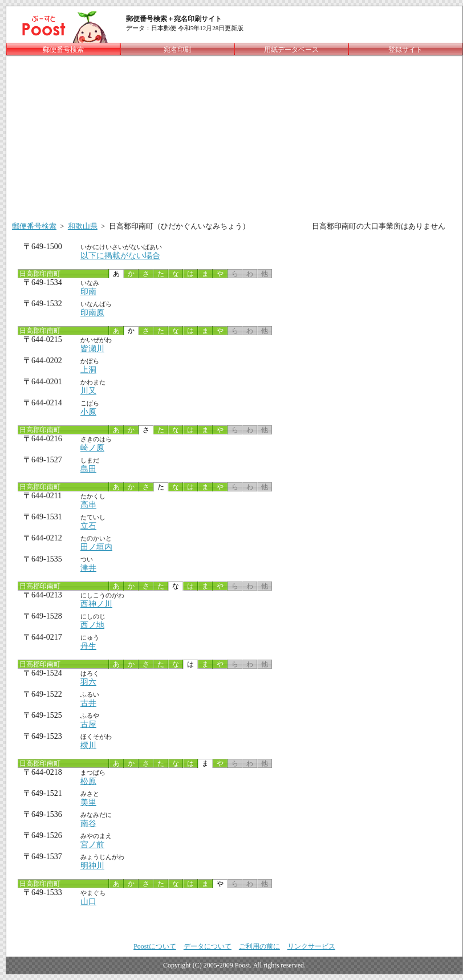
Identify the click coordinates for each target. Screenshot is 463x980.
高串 (88, 505)
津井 (88, 568)
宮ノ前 (92, 845)
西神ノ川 (96, 604)
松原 (88, 781)
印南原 (92, 313)
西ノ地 (92, 625)
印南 (88, 292)
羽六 (88, 682)
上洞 (88, 370)
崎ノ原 (92, 448)
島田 (88, 469)
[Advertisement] (234, 136)
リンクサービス (311, 946)
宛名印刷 (177, 50)
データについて (208, 946)
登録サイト (405, 50)
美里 (88, 802)
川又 (88, 391)
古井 (88, 703)
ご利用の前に (259, 946)
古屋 (88, 724)
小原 (88, 412)
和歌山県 (83, 226)
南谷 (88, 824)
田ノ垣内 (96, 547)
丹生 (88, 646)
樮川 (88, 745)
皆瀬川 (92, 349)
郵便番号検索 (34, 226)
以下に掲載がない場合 (120, 256)
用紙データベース (291, 50)
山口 (88, 902)
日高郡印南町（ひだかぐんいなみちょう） (179, 226)
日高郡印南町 (39, 274)
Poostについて (155, 946)
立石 (88, 526)
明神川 (92, 866)
